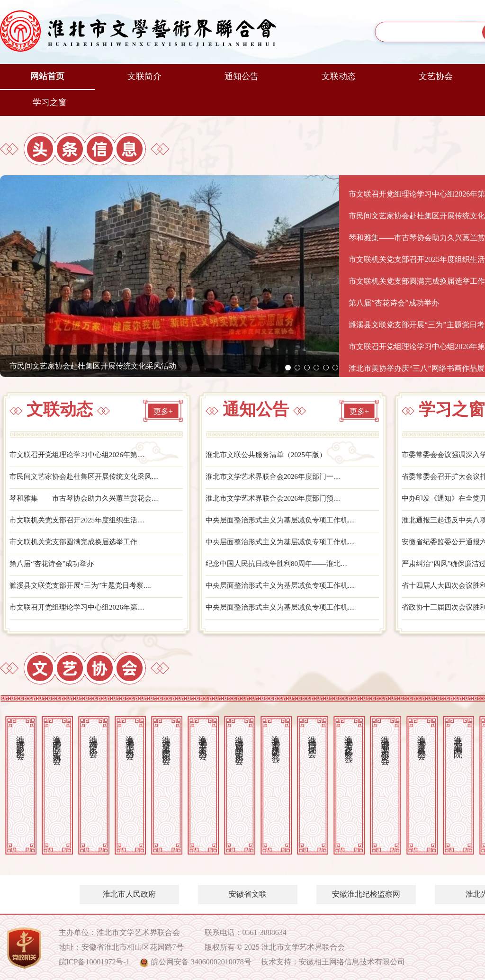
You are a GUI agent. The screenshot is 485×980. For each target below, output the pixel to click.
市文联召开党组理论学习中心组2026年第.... (81, 456)
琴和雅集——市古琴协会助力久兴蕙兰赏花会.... (89, 500)
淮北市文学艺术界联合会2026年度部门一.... (278, 478)
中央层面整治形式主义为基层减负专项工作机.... (285, 523)
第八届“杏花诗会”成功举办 (54, 567)
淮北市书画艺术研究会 (385, 740)
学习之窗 (50, 102)
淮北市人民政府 (129, 894)
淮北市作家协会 (93, 737)
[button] (288, 368)
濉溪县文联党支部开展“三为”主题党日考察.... (85, 589)
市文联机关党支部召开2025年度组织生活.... (81, 523)
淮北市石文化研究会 (349, 739)
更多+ (163, 412)
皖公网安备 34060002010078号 (201, 962)
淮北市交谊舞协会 (422, 738)
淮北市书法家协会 (130, 738)
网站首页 (47, 76)
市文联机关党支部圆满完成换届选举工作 (78, 545)
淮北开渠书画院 (458, 737)
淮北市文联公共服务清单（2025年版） (270, 456)
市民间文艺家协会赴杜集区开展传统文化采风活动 (93, 366)
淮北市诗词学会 (312, 737)
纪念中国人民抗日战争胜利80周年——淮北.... (281, 567)
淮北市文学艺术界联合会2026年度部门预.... (278, 500)
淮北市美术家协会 (203, 738)
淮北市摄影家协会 (20, 738)
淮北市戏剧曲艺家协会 (239, 740)
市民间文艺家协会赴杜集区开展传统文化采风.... (89, 478)
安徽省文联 (248, 894)
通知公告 (242, 76)
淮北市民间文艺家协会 (57, 740)
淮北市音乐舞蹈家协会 (166, 740)
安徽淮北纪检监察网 (366, 894)
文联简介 (144, 76)
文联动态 (339, 76)
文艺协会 (436, 76)
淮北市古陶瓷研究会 (276, 739)
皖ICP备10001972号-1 (94, 962)
